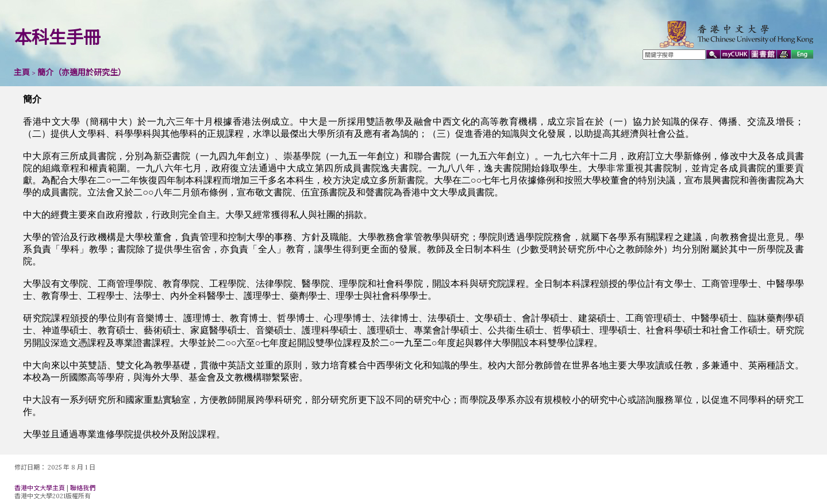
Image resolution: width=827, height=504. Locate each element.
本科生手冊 (57, 37)
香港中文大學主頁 (40, 488)
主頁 (22, 72)
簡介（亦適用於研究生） (82, 72)
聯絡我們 (83, 488)
